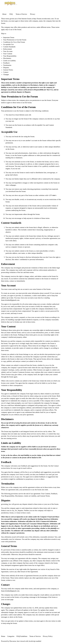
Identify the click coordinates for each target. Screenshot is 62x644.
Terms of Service (21, 14)
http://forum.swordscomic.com (43, 19)
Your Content (8, 54)
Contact (6, 72)
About (4, 14)
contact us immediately (17, 281)
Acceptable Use (8, 44)
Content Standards (9, 47)
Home (3, 636)
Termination (7, 65)
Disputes (6, 68)
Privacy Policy (48, 636)
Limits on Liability (9, 61)
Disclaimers (7, 58)
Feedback (6, 63)
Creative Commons (18, 372)
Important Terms (9, 37)
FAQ (11, 14)
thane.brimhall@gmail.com (10, 300)
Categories (11, 636)
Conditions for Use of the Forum (14, 42)
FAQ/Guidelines (22, 636)
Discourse (13, 641)
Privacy (33, 14)
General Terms (8, 70)
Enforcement (7, 49)
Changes (6, 74)
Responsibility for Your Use (44, 90)
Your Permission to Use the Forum (15, 40)
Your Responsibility (10, 56)
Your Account (8, 51)
